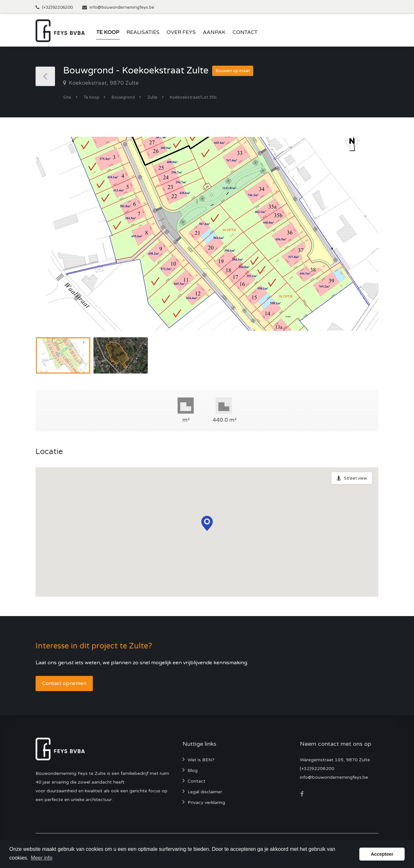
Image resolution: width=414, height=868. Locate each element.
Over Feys (181, 32)
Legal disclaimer (205, 792)
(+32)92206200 (57, 7)
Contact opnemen (64, 683)
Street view (355, 478)
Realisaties (143, 32)
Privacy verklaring (206, 803)
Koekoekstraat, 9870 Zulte (103, 83)
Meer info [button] (42, 858)
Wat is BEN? (201, 760)
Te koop (108, 32)
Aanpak (214, 32)
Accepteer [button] (382, 854)
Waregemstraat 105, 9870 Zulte (335, 760)
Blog (193, 770)
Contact (245, 32)
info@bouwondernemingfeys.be (122, 7)
